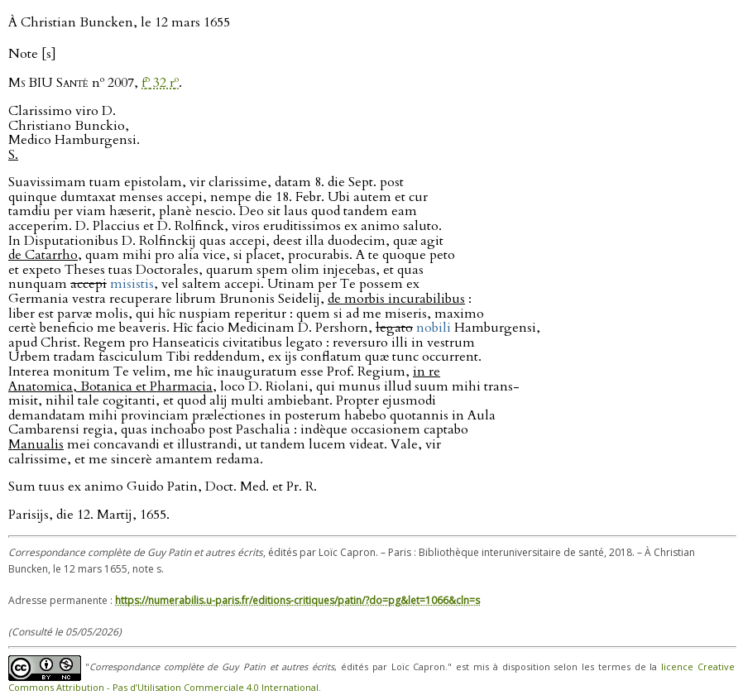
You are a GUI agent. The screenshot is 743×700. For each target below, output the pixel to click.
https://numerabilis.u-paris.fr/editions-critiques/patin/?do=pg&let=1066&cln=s (297, 600)
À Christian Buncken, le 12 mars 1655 (119, 22)
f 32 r (160, 83)
